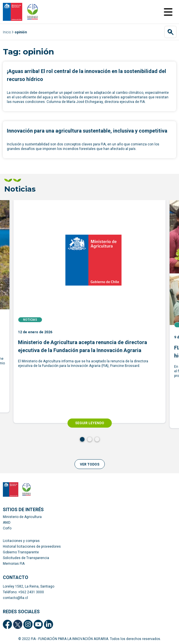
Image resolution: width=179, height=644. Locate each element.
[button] (90, 464)
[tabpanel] (89, 312)
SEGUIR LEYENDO (90, 423)
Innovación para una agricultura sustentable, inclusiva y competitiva (87, 131)
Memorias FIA (14, 564)
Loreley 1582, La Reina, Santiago (29, 586)
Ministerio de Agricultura (22, 517)
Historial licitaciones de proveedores (32, 547)
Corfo (7, 528)
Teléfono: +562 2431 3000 (23, 592)
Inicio (7, 32)
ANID (7, 523)
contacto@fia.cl (15, 598)
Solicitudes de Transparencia (26, 558)
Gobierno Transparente (21, 552)
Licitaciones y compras (21, 541)
